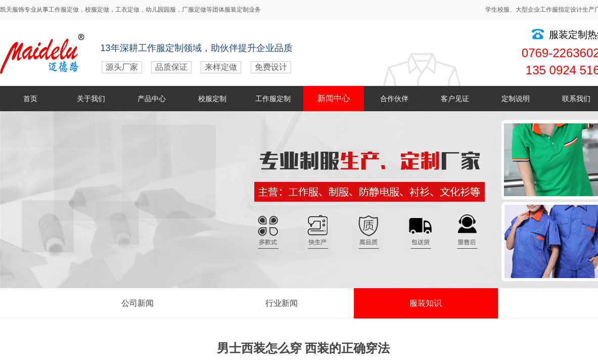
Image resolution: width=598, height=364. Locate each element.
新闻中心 (334, 98)
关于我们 (91, 99)
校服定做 (97, 10)
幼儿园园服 (161, 10)
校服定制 (212, 99)
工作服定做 (64, 10)
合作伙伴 (394, 99)
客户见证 (455, 99)
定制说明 (516, 99)
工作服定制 (273, 99)
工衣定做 (127, 10)
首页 (30, 99)
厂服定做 (194, 10)
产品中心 (152, 99)
